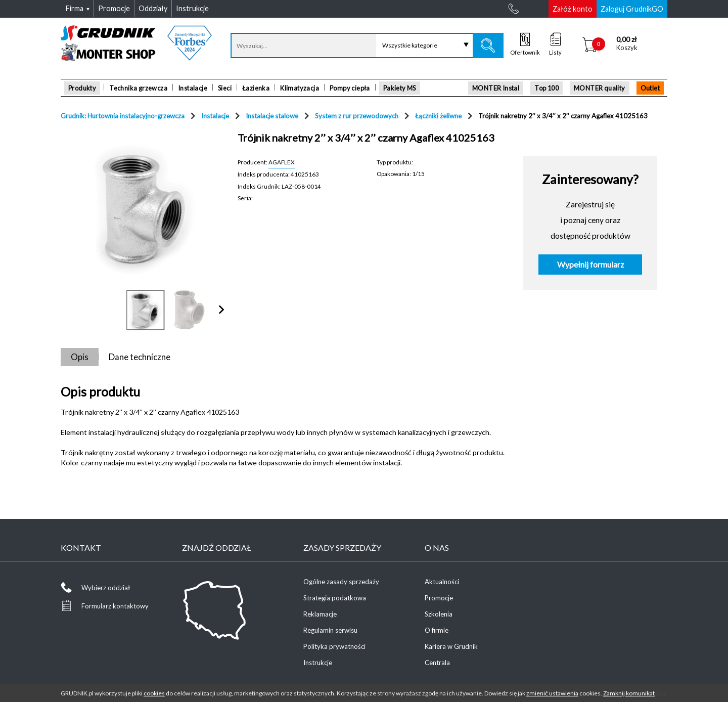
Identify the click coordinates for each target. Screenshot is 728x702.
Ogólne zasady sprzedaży (341, 582)
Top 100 (547, 88)
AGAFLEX (282, 162)
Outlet (650, 88)
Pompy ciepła (350, 88)
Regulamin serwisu (330, 630)
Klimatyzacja (300, 88)
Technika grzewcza (138, 88)
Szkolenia (439, 614)
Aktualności (442, 582)
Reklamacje (320, 614)
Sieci (225, 88)
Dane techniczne (140, 357)
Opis (80, 357)
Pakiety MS (400, 88)
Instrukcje (318, 663)
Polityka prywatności (334, 646)
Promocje (439, 598)
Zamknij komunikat (629, 693)
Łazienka (256, 88)
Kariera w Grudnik (451, 646)
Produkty (82, 88)
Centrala (437, 663)
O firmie (437, 630)
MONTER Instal (496, 88)
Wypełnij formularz (590, 265)
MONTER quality (600, 88)
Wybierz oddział (106, 588)
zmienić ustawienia (552, 693)
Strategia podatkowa (335, 598)
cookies (154, 693)
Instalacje (193, 88)
